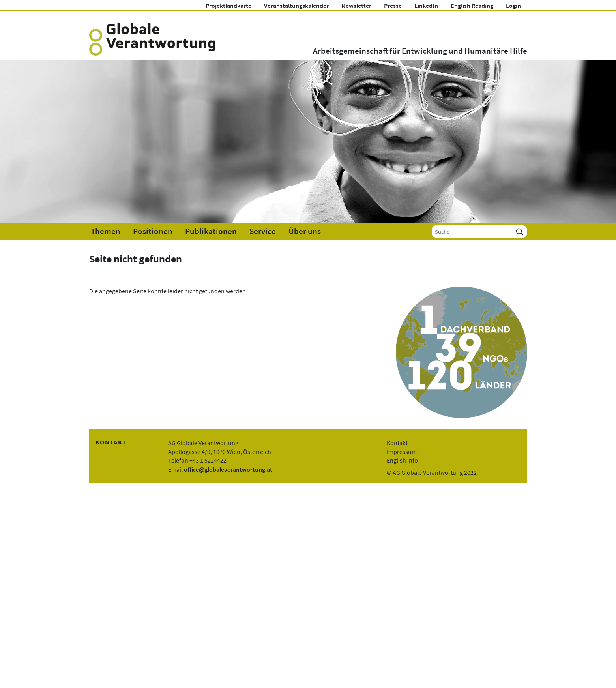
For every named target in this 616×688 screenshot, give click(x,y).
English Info (402, 460)
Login (513, 6)
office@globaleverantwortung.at (228, 469)
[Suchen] (520, 232)
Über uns (305, 231)
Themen (106, 231)
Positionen (153, 231)
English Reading (472, 6)
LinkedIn (426, 6)
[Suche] (472, 232)
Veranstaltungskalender (296, 6)
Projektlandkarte (228, 6)
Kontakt (397, 443)
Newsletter (356, 6)
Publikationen (211, 231)
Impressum (402, 452)
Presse (393, 6)
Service (263, 231)
